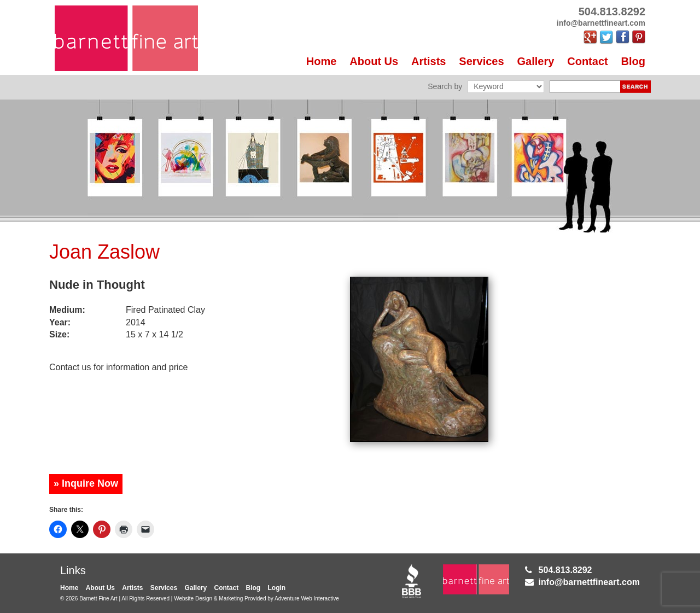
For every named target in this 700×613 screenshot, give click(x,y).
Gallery (536, 61)
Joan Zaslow (104, 252)
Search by (445, 86)
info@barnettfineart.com (589, 582)
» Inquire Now (86, 483)
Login (277, 588)
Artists (428, 61)
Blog (633, 61)
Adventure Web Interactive (307, 599)
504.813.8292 (565, 570)
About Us (374, 61)
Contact (587, 61)
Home (322, 61)
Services (481, 61)
